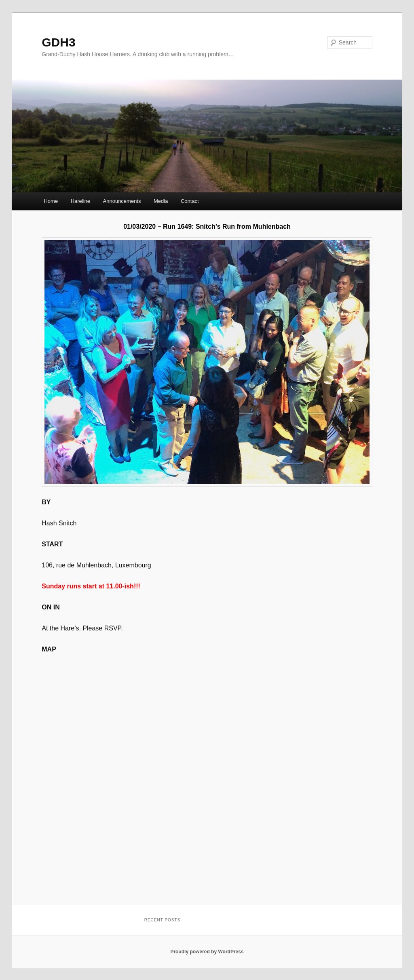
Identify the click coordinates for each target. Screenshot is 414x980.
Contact (190, 201)
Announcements (122, 201)
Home (51, 201)
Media (161, 201)
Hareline (80, 201)
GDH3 (58, 42)
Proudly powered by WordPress (207, 952)
